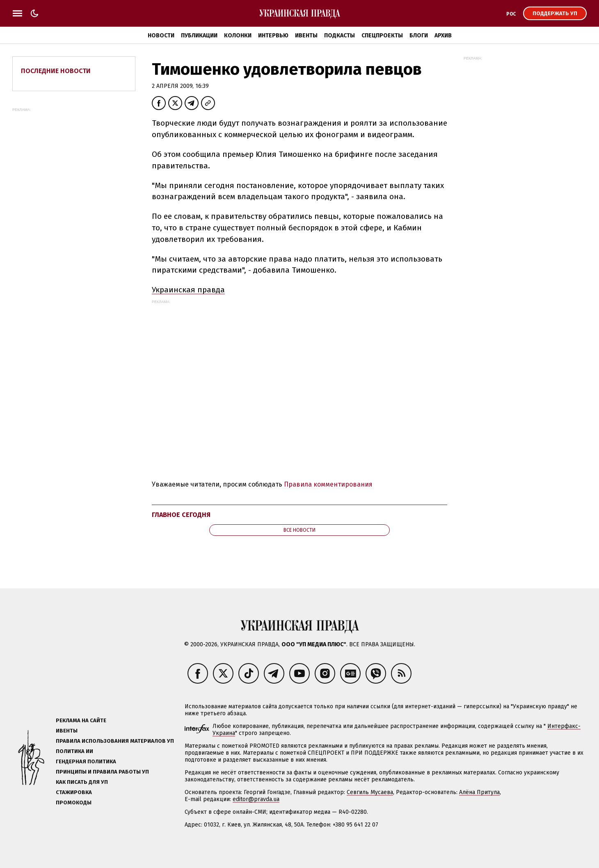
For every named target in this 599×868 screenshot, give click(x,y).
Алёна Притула (479, 792)
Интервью (273, 36)
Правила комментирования (328, 484)
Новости (161, 36)
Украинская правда (188, 290)
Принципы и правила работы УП (102, 772)
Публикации (199, 36)
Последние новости (56, 71)
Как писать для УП (82, 782)
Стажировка (74, 792)
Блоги (419, 36)
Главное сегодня (181, 515)
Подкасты (340, 36)
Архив (443, 36)
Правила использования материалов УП (115, 741)
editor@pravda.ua (256, 799)
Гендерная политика (86, 761)
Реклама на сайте (81, 720)
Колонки (238, 36)
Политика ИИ (74, 751)
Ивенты (306, 36)
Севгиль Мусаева (370, 792)
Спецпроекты (382, 36)
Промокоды (74, 803)
